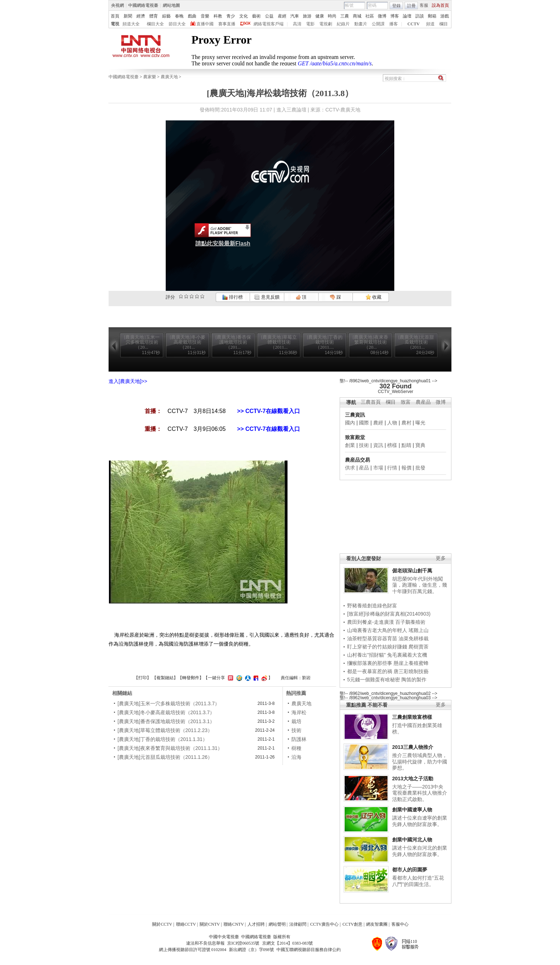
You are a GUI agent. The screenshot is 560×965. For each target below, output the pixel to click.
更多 (441, 558)
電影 (310, 24)
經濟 (141, 16)
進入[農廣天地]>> (128, 381)
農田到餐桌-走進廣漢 (371, 622)
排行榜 (232, 297)
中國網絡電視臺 (143, 5)
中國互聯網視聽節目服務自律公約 (309, 950)
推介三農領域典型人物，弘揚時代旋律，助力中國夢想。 (420, 762)
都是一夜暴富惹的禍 (370, 671)
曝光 (420, 423)
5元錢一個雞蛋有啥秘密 (374, 680)
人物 (392, 423)
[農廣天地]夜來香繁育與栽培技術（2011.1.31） (170, 748)
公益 (269, 16)
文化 (244, 16)
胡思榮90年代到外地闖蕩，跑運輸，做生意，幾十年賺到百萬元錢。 (420, 585)
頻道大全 (131, 24)
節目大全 (177, 24)
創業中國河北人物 (412, 840)
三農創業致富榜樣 (412, 717)
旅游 (307, 16)
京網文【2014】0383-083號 (287, 943)
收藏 (374, 297)
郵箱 (432, 16)
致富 (406, 402)
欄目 (444, 24)
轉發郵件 (191, 678)
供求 (350, 468)
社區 (370, 16)
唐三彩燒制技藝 (411, 671)
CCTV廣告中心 (324, 924)
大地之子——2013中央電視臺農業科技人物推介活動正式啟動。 (420, 793)
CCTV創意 (352, 924)
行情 (392, 468)
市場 (378, 468)
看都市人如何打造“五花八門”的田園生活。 (418, 881)
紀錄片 (343, 24)
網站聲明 (277, 924)
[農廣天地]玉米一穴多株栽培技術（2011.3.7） (169, 703)
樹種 (296, 748)
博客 (395, 16)
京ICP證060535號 (243, 943)
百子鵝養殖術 (410, 622)
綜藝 (166, 16)
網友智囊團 (377, 924)
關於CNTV (210, 924)
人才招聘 (256, 924)
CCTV (414, 24)
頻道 (430, 24)
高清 (297, 24)
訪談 (420, 16)
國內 (350, 423)
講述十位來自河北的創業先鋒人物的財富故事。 (420, 851)
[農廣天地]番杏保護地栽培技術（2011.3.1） (166, 721)
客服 (424, 5)
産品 (364, 468)
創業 (350, 445)
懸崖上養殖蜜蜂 (411, 663)
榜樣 (392, 445)
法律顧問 (298, 924)
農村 (406, 423)
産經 (282, 16)
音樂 (205, 16)
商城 (357, 16)
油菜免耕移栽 (414, 638)
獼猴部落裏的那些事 (370, 663)
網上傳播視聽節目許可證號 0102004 (193, 950)
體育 (154, 16)
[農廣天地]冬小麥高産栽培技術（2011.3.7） (166, 712)
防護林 (299, 739)
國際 (364, 423)
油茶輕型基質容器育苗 (372, 638)
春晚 (179, 16)
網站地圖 (171, 5)
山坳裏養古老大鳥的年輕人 (377, 630)
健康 (320, 16)
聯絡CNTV (234, 924)
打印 (142, 678)
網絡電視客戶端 (269, 24)
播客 (394, 24)
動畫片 (361, 24)
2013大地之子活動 (413, 779)
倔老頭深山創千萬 (412, 571)
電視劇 (326, 24)
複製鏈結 (165, 678)
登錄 (396, 6)
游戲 (445, 16)
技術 (364, 445)
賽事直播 (227, 24)
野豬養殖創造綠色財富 (372, 606)
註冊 (411, 6)
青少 (231, 16)
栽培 (296, 721)
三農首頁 (371, 402)
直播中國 (205, 24)
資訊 (378, 445)
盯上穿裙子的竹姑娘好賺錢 (377, 647)
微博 (382, 16)
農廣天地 (169, 77)
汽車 (295, 16)
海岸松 (299, 712)
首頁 (115, 16)
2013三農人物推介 (413, 747)
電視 (115, 24)
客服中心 (400, 924)
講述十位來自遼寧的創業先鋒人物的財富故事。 (420, 821)
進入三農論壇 (291, 110)
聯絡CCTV (186, 924)
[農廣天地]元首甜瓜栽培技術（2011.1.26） (165, 757)
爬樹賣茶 (419, 647)
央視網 (117, 5)
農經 (378, 423)
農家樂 (150, 77)
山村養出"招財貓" (366, 655)
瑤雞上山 (419, 630)
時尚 (332, 16)
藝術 (256, 16)
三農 (345, 16)
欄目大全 (155, 24)
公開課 (378, 24)
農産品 (423, 402)
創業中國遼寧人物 (412, 810)
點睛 (406, 445)
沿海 (296, 757)
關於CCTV (162, 924)
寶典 (420, 445)
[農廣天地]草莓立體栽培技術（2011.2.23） (165, 730)
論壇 (407, 16)
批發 (420, 468)
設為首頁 (440, 5)
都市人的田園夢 (410, 870)
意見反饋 (267, 297)
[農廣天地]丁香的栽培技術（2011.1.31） (162, 739)
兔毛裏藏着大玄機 (407, 655)
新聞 (128, 16)
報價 (406, 468)
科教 (218, 16)
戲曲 (192, 16)
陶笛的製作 (414, 680)
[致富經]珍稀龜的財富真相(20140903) (389, 614)
